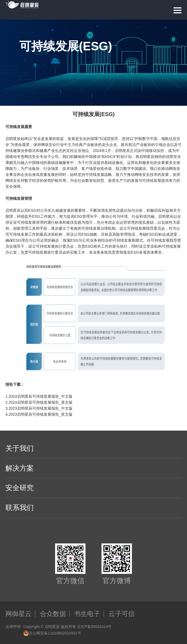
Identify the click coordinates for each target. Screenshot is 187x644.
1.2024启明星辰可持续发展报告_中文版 (39, 396)
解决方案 (20, 468)
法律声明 (13, 627)
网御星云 (18, 614)
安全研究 (20, 488)
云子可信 (122, 614)
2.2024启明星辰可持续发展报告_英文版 (39, 402)
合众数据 (53, 614)
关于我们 (20, 448)
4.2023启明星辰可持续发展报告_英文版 (39, 414)
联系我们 (20, 508)
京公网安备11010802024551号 (52, 633)
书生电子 (87, 614)
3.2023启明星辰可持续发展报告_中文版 (39, 408)
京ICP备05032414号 (94, 627)
